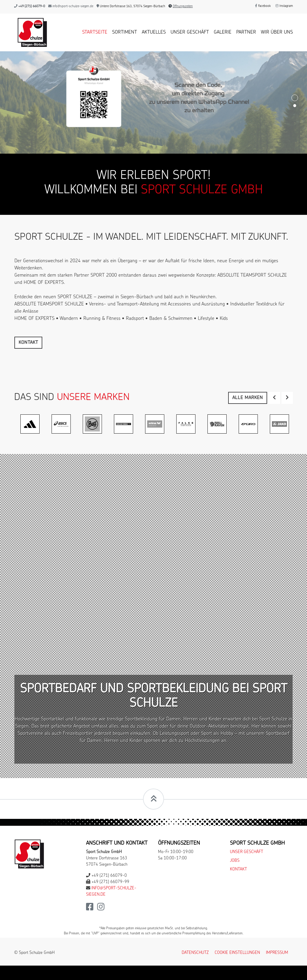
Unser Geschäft (190, 32)
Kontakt (28, 343)
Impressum (277, 953)
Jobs (235, 861)
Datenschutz (195, 953)
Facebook (263, 6)
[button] (274, 398)
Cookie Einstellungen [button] (237, 953)
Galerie (223, 32)
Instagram (284, 6)
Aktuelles (154, 32)
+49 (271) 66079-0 (32, 6)
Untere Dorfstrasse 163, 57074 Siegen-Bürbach (131, 6)
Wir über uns (277, 32)
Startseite (95, 32)
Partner (246, 32)
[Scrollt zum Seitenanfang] (153, 799)
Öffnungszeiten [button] (183, 6)
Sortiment (125, 32)
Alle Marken (248, 398)
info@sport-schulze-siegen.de (73, 6)
